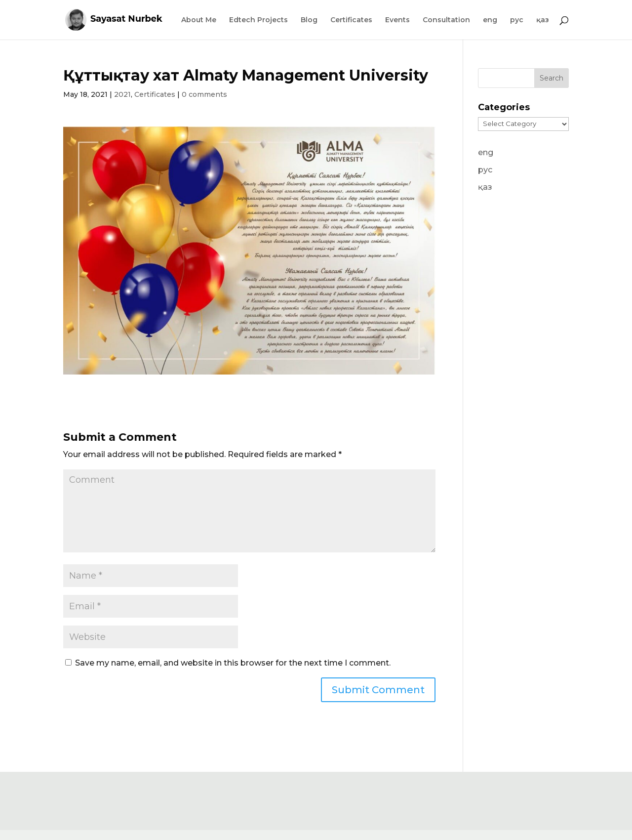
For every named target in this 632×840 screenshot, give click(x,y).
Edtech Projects (258, 20)
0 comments (204, 94)
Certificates (351, 20)
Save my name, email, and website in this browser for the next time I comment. (233, 663)
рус (517, 20)
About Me (199, 20)
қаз (543, 20)
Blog (309, 20)
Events (397, 20)
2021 (122, 94)
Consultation (446, 20)
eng (490, 20)
